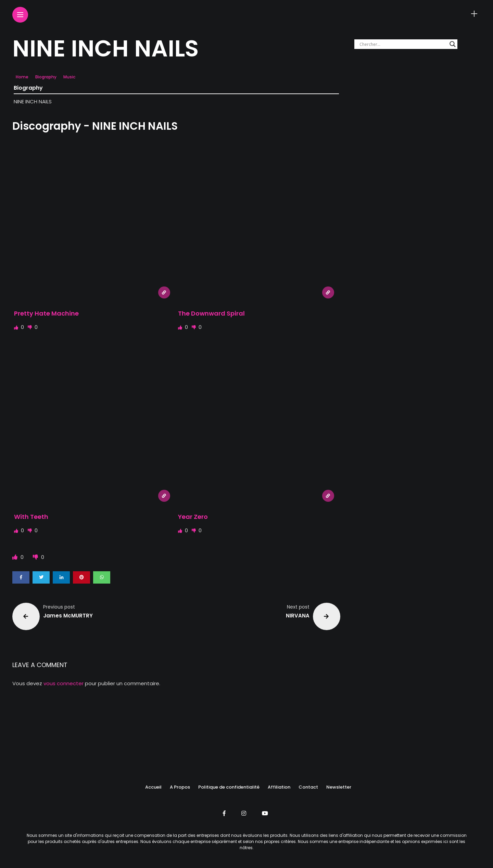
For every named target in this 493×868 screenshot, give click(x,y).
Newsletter (339, 787)
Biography (46, 77)
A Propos (180, 787)
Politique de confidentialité (229, 787)
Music (69, 77)
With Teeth (31, 517)
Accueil (153, 787)
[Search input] (403, 44)
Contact (308, 787)
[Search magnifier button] (453, 44)
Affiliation (279, 787)
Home (22, 77)
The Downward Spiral (211, 313)
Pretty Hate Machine (46, 313)
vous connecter (64, 683)
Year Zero (193, 517)
